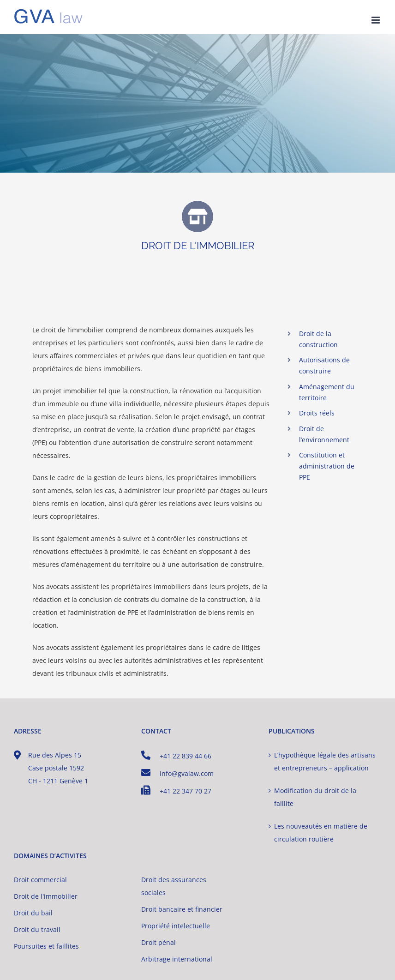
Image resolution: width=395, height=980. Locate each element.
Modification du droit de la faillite (315, 797)
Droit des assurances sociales (174, 886)
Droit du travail (37, 929)
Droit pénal (159, 942)
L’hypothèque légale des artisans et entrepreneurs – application (325, 761)
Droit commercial (40, 880)
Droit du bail (33, 913)
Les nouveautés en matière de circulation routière (321, 833)
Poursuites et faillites (46, 946)
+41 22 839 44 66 (176, 755)
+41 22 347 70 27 (176, 791)
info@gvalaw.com (177, 773)
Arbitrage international (177, 959)
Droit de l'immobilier (46, 896)
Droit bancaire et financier (182, 909)
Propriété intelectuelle (176, 926)
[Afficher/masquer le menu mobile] (376, 20)
